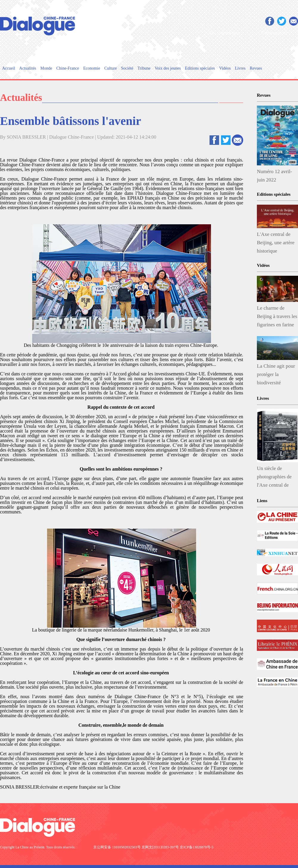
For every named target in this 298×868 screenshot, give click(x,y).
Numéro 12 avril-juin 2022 (274, 176)
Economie (92, 68)
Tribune (144, 68)
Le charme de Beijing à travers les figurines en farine (277, 316)
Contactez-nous (274, 33)
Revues (256, 68)
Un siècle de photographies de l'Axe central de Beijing (274, 478)
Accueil (9, 68)
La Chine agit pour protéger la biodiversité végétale (276, 376)
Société (127, 68)
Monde (46, 68)
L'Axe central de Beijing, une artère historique (276, 243)
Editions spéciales (200, 68)
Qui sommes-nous (225, 33)
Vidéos (225, 68)
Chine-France (68, 68)
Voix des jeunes (168, 68)
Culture (111, 68)
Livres (240, 68)
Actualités (28, 68)
